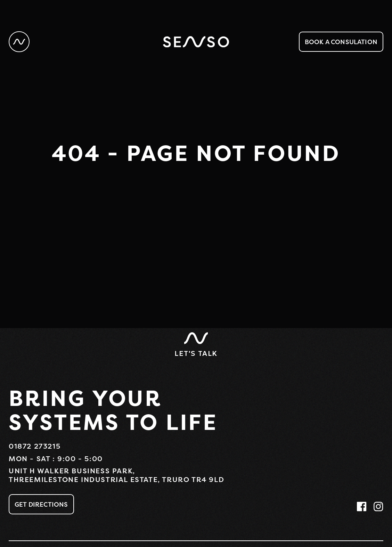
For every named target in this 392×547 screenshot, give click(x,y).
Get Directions (41, 504)
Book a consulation (341, 42)
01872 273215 (35, 446)
